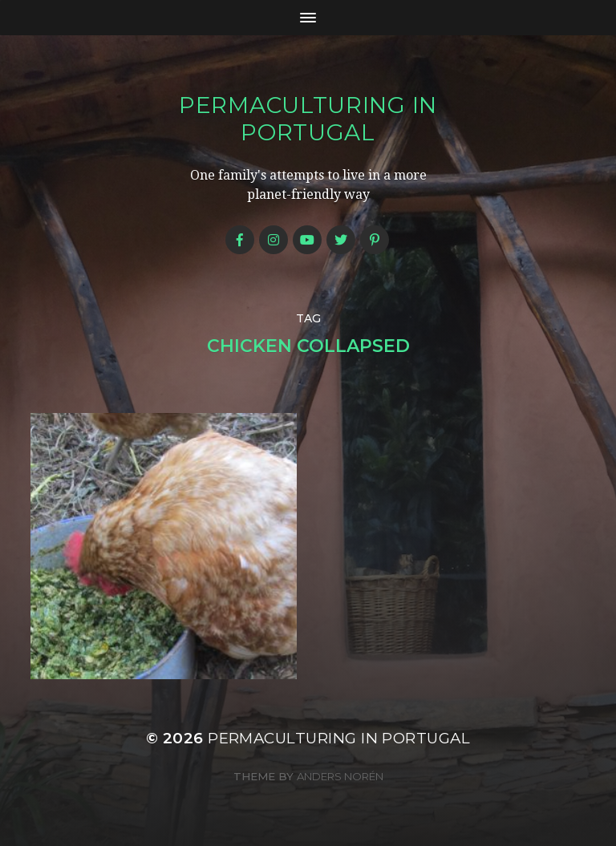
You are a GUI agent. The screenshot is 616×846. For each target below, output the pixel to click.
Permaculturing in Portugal (308, 119)
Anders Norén (340, 776)
